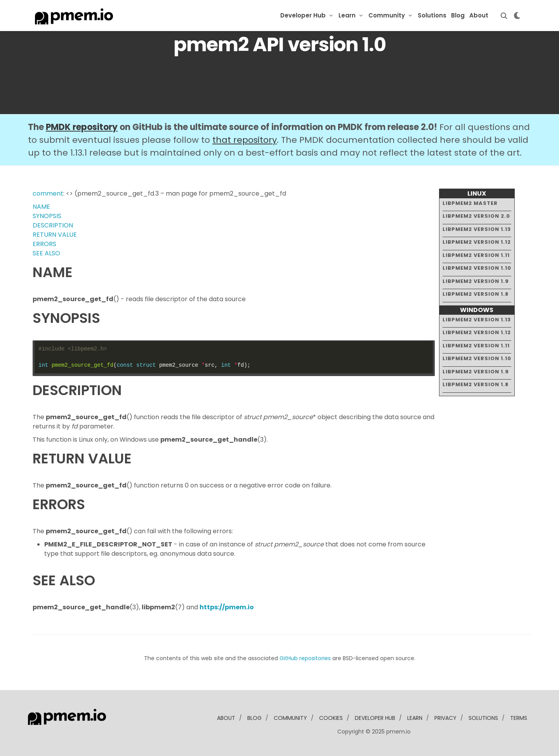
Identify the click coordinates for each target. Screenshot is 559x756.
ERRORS (44, 244)
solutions (483, 718)
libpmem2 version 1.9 (476, 281)
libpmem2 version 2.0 (476, 216)
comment (48, 193)
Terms (519, 718)
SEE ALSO (46, 253)
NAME (41, 207)
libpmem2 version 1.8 (476, 294)
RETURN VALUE (55, 235)
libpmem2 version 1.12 (477, 242)
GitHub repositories (305, 658)
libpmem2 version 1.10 (477, 268)
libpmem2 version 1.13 (477, 229)
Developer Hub (303, 15)
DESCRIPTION (53, 225)
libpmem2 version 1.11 (476, 255)
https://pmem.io (227, 607)
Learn (347, 15)
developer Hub (375, 718)
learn (415, 718)
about (226, 718)
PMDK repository (82, 127)
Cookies (331, 718)
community (290, 718)
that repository (245, 140)
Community (387, 15)
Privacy (445, 718)
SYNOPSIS (47, 216)
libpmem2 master (470, 203)
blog (254, 718)
